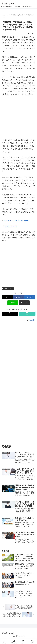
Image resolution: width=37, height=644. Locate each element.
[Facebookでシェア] (18, 297)
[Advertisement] (18, 117)
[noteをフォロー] (27, 314)
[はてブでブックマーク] (30, 297)
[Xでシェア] (7, 297)
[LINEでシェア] (13, 303)
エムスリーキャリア (10, 226)
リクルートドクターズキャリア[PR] (16, 220)
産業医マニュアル (8, 289)
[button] (24, 303)
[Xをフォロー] (10, 314)
